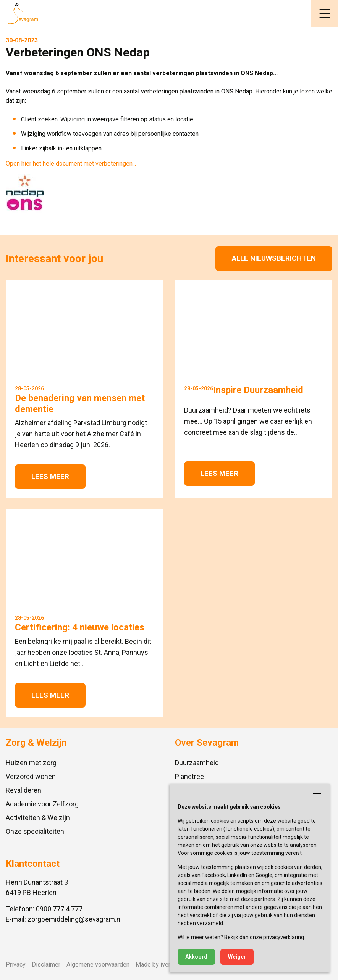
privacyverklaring (284, 937)
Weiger (237, 957)
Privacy (16, 965)
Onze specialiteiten (35, 831)
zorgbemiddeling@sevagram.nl (75, 919)
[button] (325, 13)
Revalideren (23, 790)
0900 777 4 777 (59, 909)
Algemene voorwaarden (98, 965)
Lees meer (50, 476)
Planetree (189, 776)
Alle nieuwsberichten (274, 258)
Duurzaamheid (197, 763)
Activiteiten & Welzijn (38, 818)
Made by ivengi (156, 965)
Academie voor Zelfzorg (42, 804)
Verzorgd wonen (31, 776)
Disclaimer (46, 965)
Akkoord (196, 957)
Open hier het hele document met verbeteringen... (71, 164)
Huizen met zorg (31, 763)
